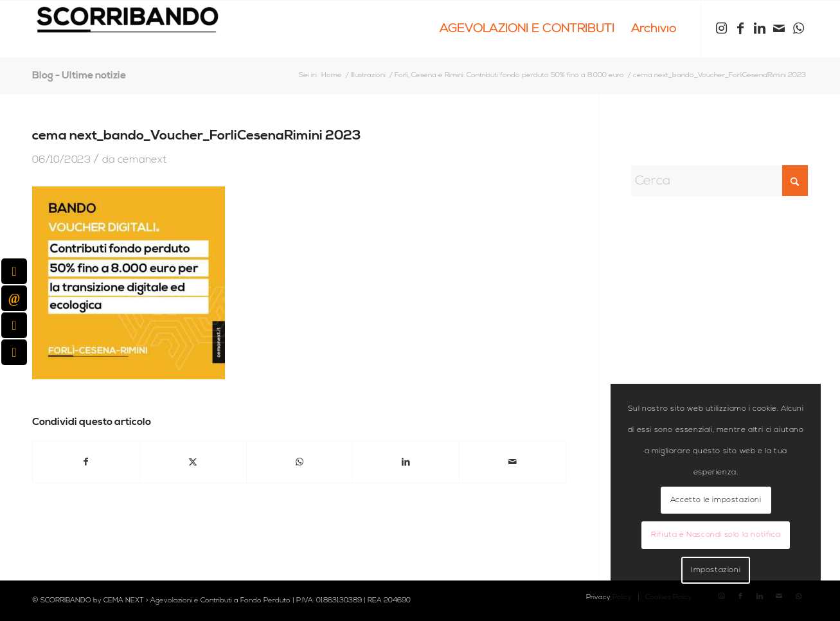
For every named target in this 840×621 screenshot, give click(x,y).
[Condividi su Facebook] (86, 462)
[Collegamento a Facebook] (740, 28)
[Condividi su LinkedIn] (406, 462)
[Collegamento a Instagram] (721, 28)
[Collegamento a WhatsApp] (798, 28)
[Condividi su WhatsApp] (300, 462)
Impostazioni (716, 570)
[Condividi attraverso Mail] (513, 462)
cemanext (142, 159)
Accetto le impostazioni (716, 500)
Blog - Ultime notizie (79, 75)
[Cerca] (719, 181)
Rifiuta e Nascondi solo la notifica (716, 535)
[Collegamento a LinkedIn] (760, 28)
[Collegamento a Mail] (779, 28)
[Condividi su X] (193, 462)
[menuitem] (527, 29)
